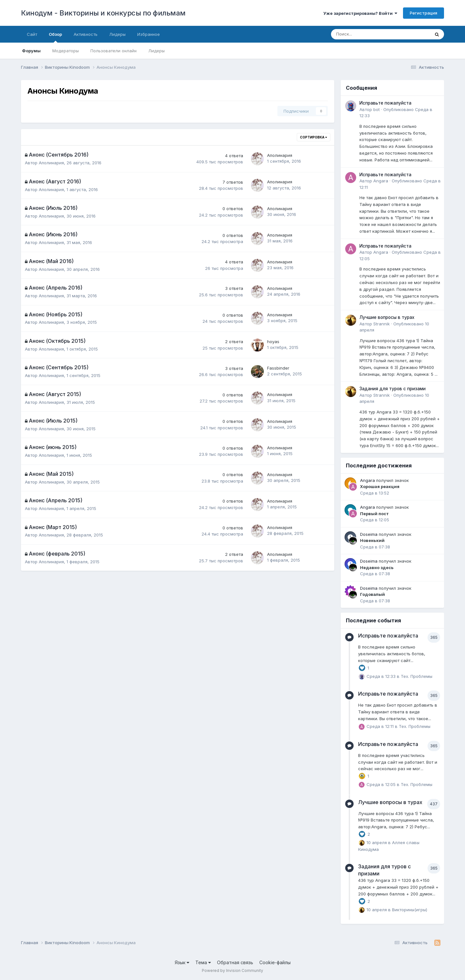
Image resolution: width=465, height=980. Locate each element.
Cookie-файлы (275, 962)
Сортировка (314, 137)
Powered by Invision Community (232, 970)
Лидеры (156, 51)
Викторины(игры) (410, 909)
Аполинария (51, 163)
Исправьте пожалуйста (385, 103)
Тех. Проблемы (417, 676)
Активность (86, 34)
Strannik (382, 324)
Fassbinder (278, 368)
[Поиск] (363, 34)
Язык (182, 962)
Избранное (149, 34)
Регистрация (424, 13)
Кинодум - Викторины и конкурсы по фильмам (103, 13)
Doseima (369, 534)
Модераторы (66, 51)
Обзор (55, 37)
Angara (381, 181)
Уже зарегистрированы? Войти (360, 13)
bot (377, 109)
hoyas (273, 342)
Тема (203, 962)
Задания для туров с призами (393, 389)
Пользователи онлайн (114, 51)
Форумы (31, 51)
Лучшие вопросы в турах (387, 317)
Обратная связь (235, 962)
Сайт (32, 34)
